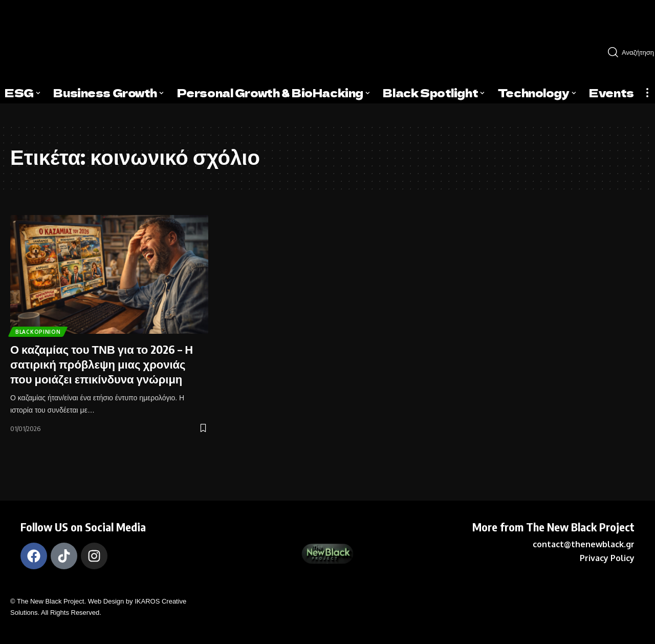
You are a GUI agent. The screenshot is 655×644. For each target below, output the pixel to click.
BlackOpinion (41, 330)
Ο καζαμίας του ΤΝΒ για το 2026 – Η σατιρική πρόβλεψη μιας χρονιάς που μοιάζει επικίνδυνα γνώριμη (102, 364)
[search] (627, 52)
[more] (647, 93)
